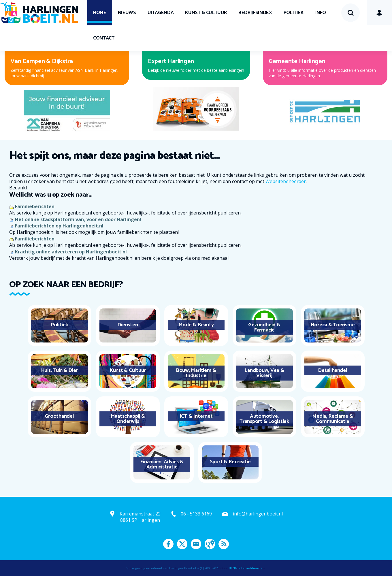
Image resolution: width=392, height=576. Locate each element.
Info (321, 13)
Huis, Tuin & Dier (60, 370)
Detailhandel (332, 370)
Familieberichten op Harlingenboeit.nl (59, 226)
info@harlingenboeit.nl (258, 514)
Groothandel (59, 416)
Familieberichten (35, 206)
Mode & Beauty (196, 325)
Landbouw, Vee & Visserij (264, 373)
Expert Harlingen (171, 61)
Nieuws (127, 13)
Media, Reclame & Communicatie (332, 419)
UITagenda (161, 13)
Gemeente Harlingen (297, 61)
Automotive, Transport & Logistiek (264, 419)
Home (100, 13)
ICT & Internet (196, 416)
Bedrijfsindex (255, 13)
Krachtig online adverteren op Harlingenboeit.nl (71, 252)
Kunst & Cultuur (206, 13)
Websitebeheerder (286, 181)
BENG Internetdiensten (247, 568)
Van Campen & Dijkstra (42, 61)
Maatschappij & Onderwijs (128, 419)
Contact (104, 38)
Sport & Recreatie (230, 462)
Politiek (294, 13)
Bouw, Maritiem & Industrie (196, 373)
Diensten (128, 325)
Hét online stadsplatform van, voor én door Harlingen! (78, 219)
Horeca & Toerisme (333, 325)
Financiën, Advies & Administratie (162, 464)
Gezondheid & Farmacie (264, 327)
